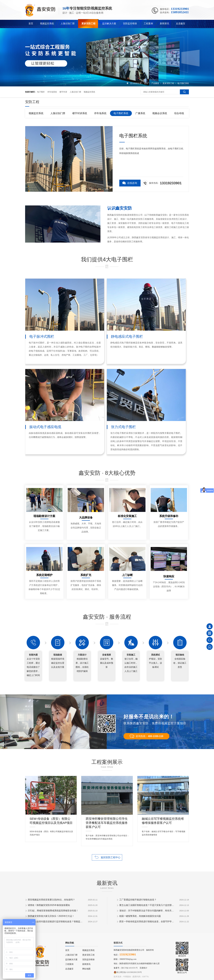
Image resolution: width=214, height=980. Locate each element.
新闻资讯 (164, 24)
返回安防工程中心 (111, 857)
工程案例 (148, 24)
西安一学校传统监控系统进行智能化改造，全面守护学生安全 (147, 922)
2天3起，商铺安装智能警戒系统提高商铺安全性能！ (53, 911)
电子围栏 (41, 92)
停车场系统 (52, 92)
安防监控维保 (130, 24)
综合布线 (179, 113)
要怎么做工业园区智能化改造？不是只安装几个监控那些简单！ (147, 905)
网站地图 (86, 969)
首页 (31, 24)
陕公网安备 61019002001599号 (128, 972)
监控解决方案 (109, 24)
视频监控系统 (47, 24)
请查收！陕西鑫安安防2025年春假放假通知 (49, 905)
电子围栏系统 (183, 83)
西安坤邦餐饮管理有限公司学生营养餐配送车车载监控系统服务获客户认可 (107, 820)
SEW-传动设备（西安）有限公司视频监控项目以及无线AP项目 (51, 820)
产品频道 (155, 83)
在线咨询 (132, 183)
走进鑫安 (181, 24)
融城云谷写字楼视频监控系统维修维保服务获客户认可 (163, 820)
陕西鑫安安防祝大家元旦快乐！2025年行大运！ (51, 916)
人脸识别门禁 (68, 24)
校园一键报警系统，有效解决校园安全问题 (140, 916)
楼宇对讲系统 (80, 113)
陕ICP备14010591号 (130, 968)
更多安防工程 (88, 24)
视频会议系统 (160, 113)
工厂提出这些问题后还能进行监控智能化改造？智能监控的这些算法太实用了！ (55, 922)
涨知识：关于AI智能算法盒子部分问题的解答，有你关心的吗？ (147, 911)
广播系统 (140, 113)
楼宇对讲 (63, 92)
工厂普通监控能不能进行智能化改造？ (138, 900)
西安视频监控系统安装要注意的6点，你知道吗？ (51, 900)
